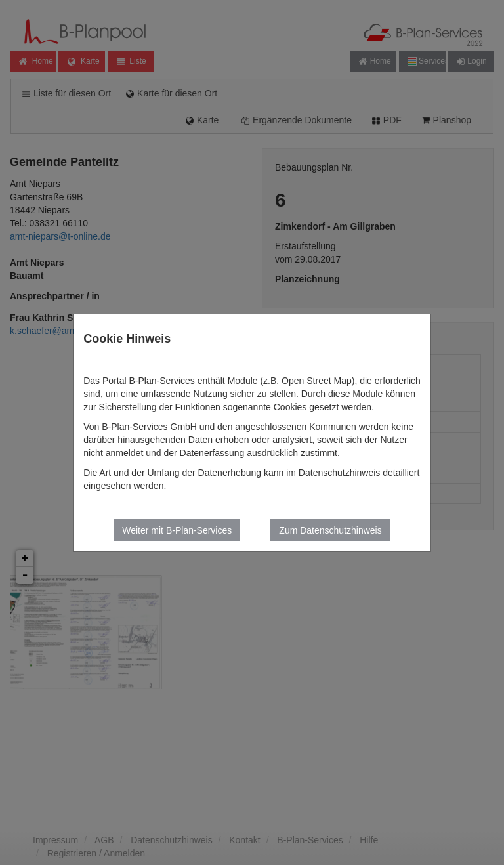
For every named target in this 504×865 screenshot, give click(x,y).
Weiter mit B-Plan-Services (177, 530)
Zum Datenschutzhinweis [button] (330, 530)
